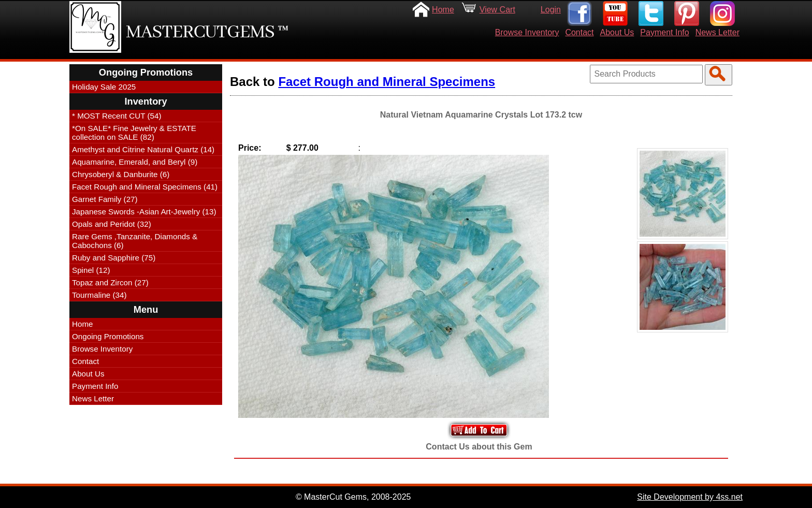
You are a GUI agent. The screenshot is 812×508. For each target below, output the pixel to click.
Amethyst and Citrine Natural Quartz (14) (143, 149)
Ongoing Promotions (108, 336)
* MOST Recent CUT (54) (117, 116)
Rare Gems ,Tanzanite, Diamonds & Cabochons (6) (135, 241)
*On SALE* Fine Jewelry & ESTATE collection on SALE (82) (134, 133)
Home (443, 10)
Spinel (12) (91, 270)
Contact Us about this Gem (479, 447)
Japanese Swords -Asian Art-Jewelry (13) (144, 212)
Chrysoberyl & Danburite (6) (121, 174)
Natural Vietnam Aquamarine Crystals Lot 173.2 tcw (481, 115)
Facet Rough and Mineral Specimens (387, 82)
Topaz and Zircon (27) (110, 282)
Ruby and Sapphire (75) (114, 258)
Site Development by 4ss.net (690, 497)
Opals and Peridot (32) (112, 224)
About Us (617, 32)
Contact (579, 32)
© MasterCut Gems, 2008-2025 (353, 497)
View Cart (497, 10)
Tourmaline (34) (99, 295)
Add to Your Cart (479, 430)
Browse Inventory (527, 32)
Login (551, 10)
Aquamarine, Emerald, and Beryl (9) (135, 162)
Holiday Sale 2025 (104, 87)
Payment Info (664, 32)
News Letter (717, 32)
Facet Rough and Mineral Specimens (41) (145, 187)
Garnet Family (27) (105, 199)
